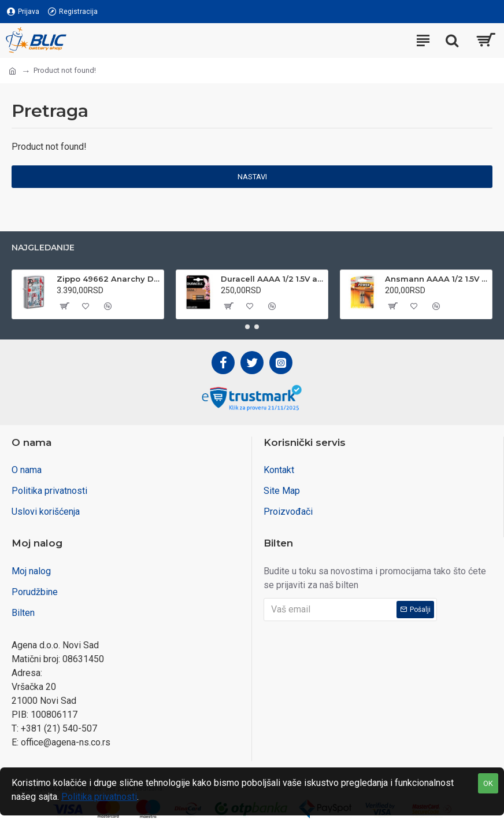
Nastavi (252, 177)
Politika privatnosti (99, 797)
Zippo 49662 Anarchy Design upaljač (108, 279)
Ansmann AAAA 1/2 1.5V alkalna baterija (436, 279)
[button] (247, 327)
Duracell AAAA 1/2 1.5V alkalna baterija (272, 279)
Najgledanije (43, 248)
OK (488, 783)
